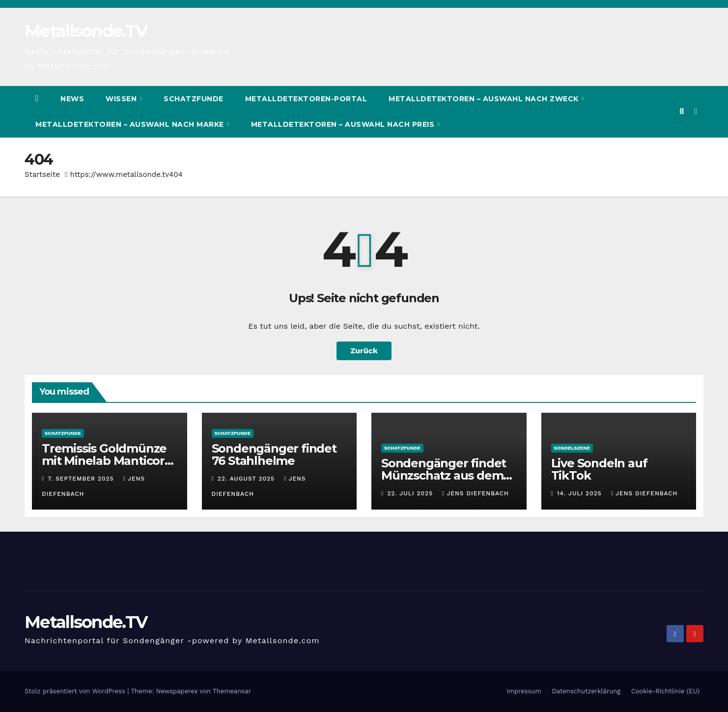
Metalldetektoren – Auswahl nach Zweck (485, 99)
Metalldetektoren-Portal (306, 99)
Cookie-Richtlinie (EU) (665, 691)
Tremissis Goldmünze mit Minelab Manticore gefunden (107, 461)
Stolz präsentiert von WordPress (76, 691)
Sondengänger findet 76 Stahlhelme (274, 455)
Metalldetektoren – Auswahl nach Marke (131, 124)
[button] (682, 111)
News (72, 99)
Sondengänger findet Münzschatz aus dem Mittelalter (444, 475)
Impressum (524, 691)
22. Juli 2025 (411, 493)
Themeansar (232, 691)
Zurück (364, 351)
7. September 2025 (82, 479)
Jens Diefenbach (476, 493)
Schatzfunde (194, 99)
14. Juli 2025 (581, 493)
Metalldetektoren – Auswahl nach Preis (344, 124)
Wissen (122, 99)
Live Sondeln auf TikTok (599, 469)
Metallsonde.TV (86, 31)
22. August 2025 (247, 479)
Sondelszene (572, 448)
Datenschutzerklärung (586, 691)
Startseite (42, 174)
